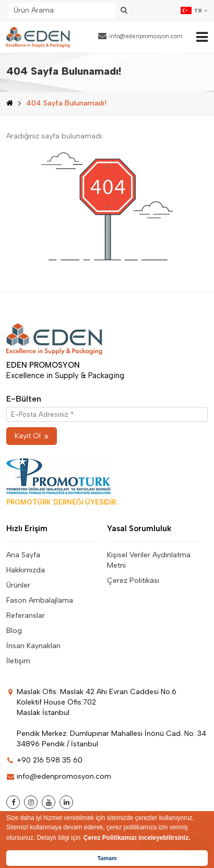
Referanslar (26, 615)
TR (194, 10)
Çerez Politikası (133, 580)
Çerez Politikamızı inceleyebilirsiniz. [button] (137, 838)
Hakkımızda (26, 570)
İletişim (18, 661)
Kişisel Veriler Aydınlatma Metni (149, 560)
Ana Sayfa (23, 555)
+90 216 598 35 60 (44, 760)
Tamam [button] (107, 858)
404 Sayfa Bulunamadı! (66, 103)
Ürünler (18, 585)
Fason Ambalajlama (40, 600)
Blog (14, 631)
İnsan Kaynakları (33, 646)
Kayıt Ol (32, 436)
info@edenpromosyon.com (140, 36)
